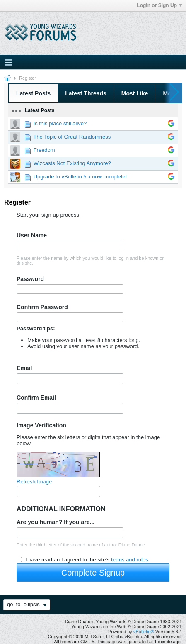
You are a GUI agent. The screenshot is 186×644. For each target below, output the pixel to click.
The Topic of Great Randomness (72, 137)
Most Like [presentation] (135, 93)
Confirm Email (36, 398)
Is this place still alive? (60, 123)
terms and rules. (130, 560)
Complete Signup (93, 573)
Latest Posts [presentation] (33, 93)
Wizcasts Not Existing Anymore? (72, 163)
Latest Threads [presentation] (86, 93)
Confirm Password (42, 307)
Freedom (44, 150)
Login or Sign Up (159, 5)
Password (30, 279)
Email (24, 368)
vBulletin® (144, 632)
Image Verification (41, 425)
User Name (32, 235)
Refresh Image (34, 482)
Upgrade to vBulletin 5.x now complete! (80, 177)
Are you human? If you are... (56, 522)
